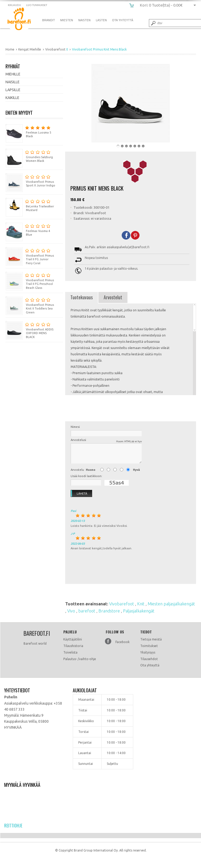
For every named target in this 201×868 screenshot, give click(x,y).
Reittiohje (13, 826)
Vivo (72, 611)
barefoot (87, 611)
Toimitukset (149, 646)
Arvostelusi (106, 441)
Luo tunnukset (37, 5)
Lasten (101, 20)
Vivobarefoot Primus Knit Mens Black (23, 20)
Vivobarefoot (122, 604)
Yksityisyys (148, 652)
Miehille (13, 74)
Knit (141, 604)
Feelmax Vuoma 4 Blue (28, 230)
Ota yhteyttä (150, 665)
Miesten (67, 20)
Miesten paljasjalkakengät (171, 604)
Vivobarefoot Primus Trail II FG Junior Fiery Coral (30, 256)
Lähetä (79, 494)
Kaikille (12, 98)
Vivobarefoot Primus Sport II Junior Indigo (30, 180)
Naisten (84, 20)
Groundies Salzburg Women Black (29, 156)
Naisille (13, 82)
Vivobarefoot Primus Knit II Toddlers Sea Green (30, 305)
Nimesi (75, 427)
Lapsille (13, 90)
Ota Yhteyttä (123, 20)
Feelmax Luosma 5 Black (28, 131)
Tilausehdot (149, 659)
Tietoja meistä (151, 639)
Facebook (122, 642)
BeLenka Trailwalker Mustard (30, 205)
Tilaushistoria (73, 646)
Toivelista (70, 652)
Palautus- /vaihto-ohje (80, 659)
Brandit (49, 20)
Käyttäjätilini (73, 639)
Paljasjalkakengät (139, 611)
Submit (153, 23)
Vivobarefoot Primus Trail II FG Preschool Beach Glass (30, 281)
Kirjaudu (14, 5)
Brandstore (110, 611)
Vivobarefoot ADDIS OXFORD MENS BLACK (29, 330)
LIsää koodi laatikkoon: (86, 476)
